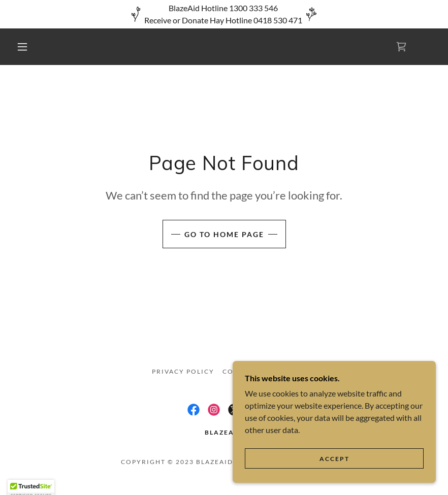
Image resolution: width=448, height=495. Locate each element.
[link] (401, 47)
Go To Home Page (224, 234)
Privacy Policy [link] (183, 371)
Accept (334, 459)
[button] (22, 47)
